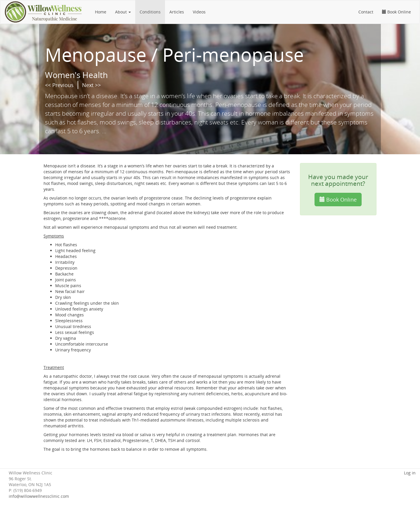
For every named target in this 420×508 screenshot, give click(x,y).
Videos (199, 12)
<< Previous (59, 85)
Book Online (396, 12)
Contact (366, 12)
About (123, 12)
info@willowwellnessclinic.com (39, 496)
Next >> (91, 85)
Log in (410, 473)
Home (101, 12)
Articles (177, 12)
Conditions (150, 12)
